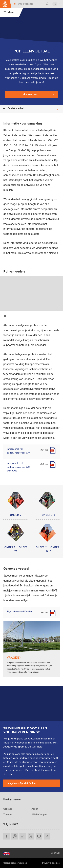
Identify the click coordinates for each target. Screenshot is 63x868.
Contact (7, 809)
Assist (35, 809)
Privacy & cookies (51, 863)
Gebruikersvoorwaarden (15, 863)
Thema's (8, 815)
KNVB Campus (39, 815)
